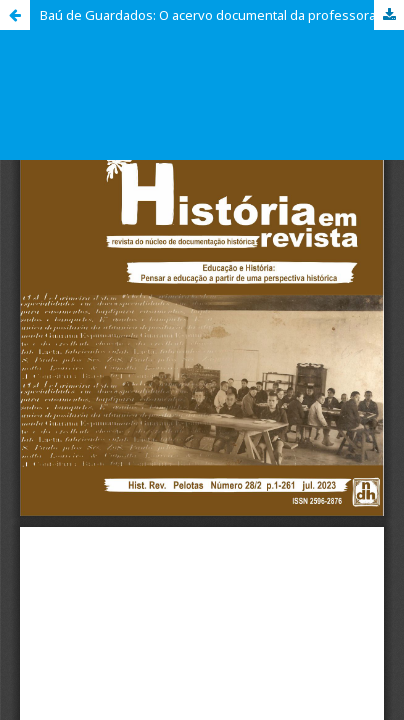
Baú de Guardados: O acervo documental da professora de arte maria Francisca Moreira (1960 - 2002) (222, 15)
